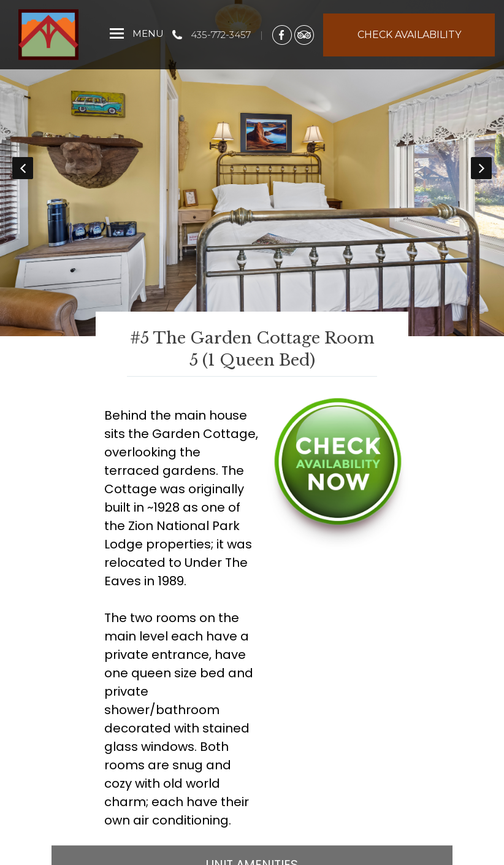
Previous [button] (23, 168)
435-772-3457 (221, 35)
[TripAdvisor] (304, 34)
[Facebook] (282, 34)
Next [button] (481, 168)
